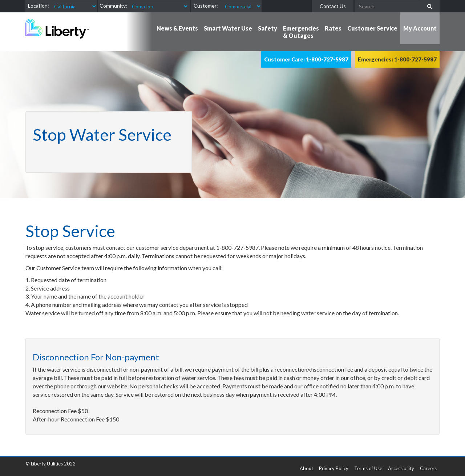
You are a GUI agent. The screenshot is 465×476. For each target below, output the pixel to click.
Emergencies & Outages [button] (301, 32)
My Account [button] (420, 28)
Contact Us (333, 6)
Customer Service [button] (372, 28)
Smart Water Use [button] (228, 28)
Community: (113, 6)
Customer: (206, 6)
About (306, 468)
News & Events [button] (177, 28)
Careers (428, 468)
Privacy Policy (334, 468)
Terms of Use (368, 468)
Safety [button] (268, 28)
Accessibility (401, 468)
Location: (39, 6)
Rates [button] (333, 28)
